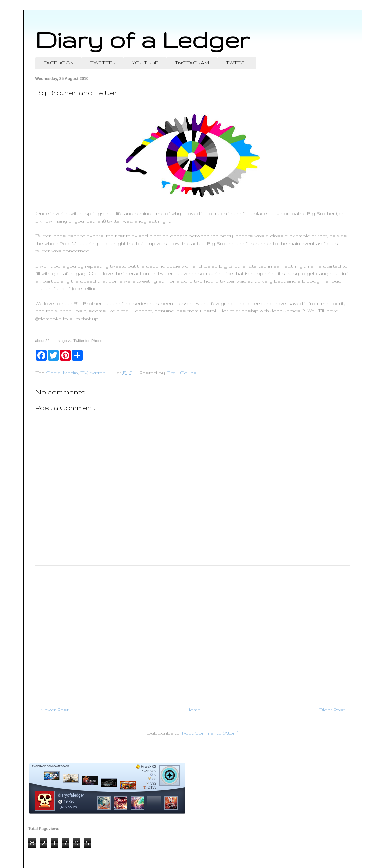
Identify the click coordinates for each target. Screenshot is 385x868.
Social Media (62, 373)
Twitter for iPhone (88, 341)
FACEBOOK (58, 63)
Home (194, 710)
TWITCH (237, 63)
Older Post (332, 710)
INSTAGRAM (192, 63)
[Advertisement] (193, 633)
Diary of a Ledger (142, 39)
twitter (97, 373)
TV (84, 373)
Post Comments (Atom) (210, 733)
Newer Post (54, 710)
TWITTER (103, 63)
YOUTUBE (145, 63)
